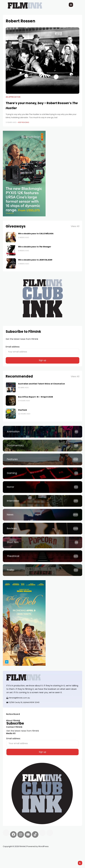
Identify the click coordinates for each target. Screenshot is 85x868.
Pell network (26, 853)
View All (75, 226)
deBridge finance (59, 853)
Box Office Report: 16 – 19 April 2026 (36, 397)
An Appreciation (13, 97)
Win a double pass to (35, 247)
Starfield (22, 410)
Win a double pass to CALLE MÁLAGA (36, 234)
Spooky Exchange (41, 853)
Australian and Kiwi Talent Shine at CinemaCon (42, 384)
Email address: (42, 350)
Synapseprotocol (11, 853)
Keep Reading (24, 122)
